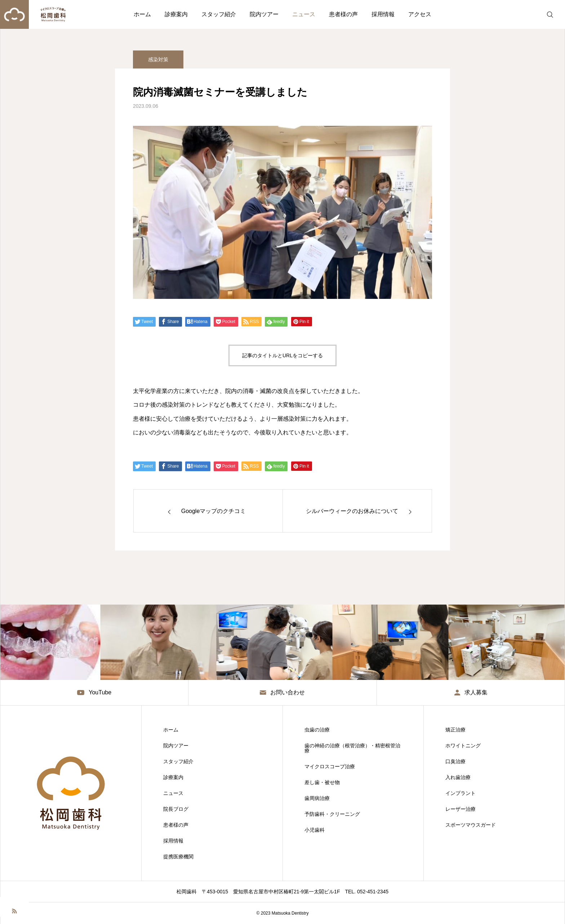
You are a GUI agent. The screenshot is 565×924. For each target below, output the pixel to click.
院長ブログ (176, 809)
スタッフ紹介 (219, 14)
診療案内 (176, 14)
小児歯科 (315, 830)
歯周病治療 (317, 798)
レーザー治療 (461, 809)
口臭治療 (455, 761)
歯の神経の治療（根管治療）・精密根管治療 (352, 748)
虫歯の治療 (317, 730)
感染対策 (158, 63)
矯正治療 (455, 730)
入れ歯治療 (458, 777)
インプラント (461, 793)
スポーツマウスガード (471, 825)
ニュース (304, 14)
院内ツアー (264, 14)
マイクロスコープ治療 (330, 766)
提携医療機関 (178, 857)
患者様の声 (343, 14)
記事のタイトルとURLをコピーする (282, 355)
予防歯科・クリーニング (332, 814)
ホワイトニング (463, 746)
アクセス (420, 14)
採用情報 (383, 14)
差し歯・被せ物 (322, 782)
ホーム (142, 14)
